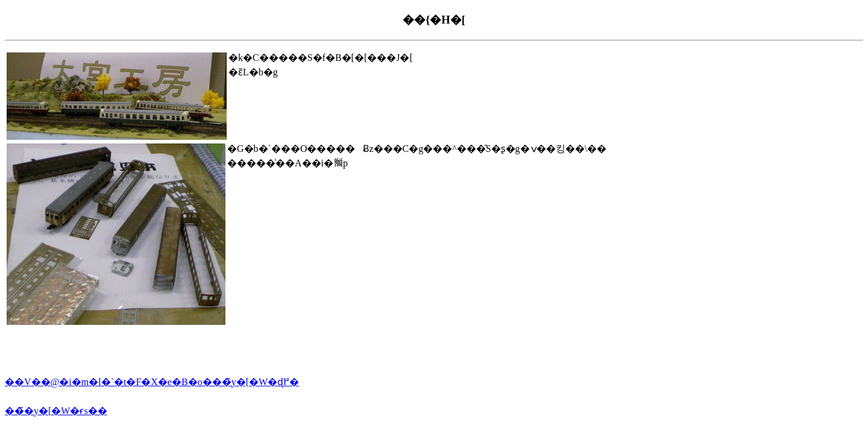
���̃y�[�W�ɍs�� (56, 411)
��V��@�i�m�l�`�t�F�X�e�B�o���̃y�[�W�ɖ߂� (152, 382)
